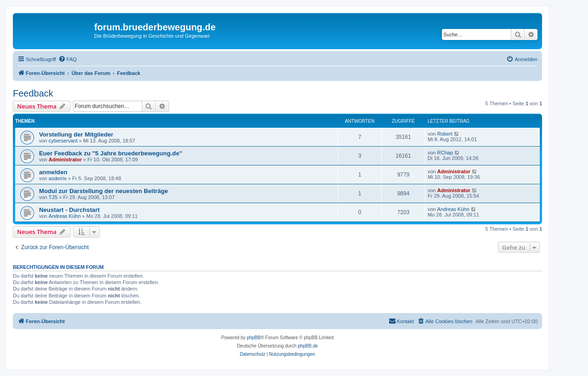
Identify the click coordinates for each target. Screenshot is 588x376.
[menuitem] (68, 59)
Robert (445, 134)
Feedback (33, 93)
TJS (53, 197)
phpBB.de (308, 346)
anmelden (53, 172)
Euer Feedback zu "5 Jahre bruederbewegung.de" (111, 153)
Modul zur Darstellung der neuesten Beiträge (104, 191)
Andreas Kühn (65, 216)
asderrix (58, 178)
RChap (445, 153)
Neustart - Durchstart (69, 210)
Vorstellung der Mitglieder (76, 134)
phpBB (254, 338)
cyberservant (63, 141)
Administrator (65, 160)
